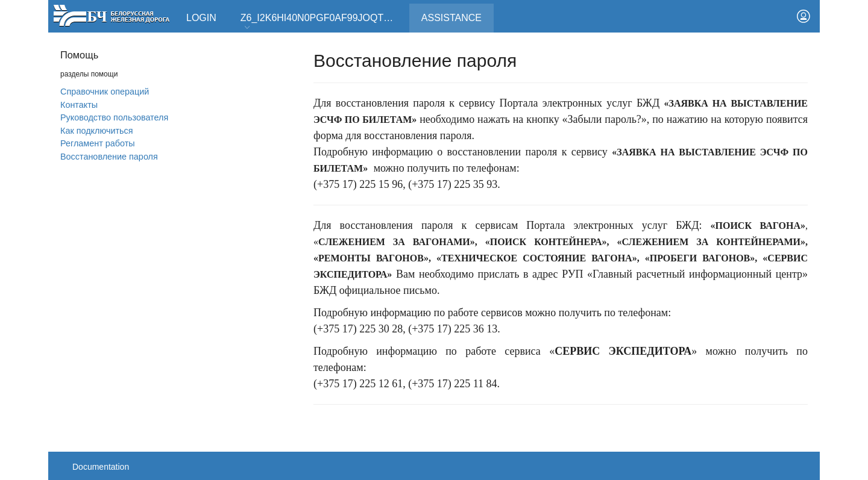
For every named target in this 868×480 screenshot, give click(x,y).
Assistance (458, 13)
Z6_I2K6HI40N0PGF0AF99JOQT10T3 (323, 22)
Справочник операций (105, 92)
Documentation (101, 467)
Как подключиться (97, 131)
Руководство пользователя (114, 117)
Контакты (79, 105)
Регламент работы (98, 143)
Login (201, 18)
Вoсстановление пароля (109, 157)
